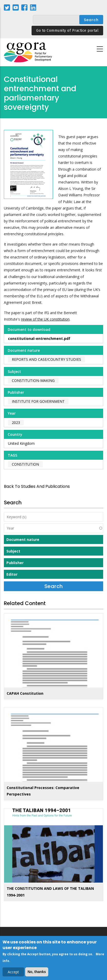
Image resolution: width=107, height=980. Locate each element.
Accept (13, 973)
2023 (16, 422)
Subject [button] (13, 551)
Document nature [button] (23, 539)
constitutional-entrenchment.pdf (39, 338)
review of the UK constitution (45, 319)
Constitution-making (33, 380)
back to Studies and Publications (37, 486)
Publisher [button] (15, 563)
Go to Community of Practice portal (67, 31)
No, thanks (37, 973)
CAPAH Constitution (25, 693)
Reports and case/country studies (46, 359)
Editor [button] (12, 574)
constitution (25, 464)
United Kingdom (21, 443)
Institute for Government (38, 401)
